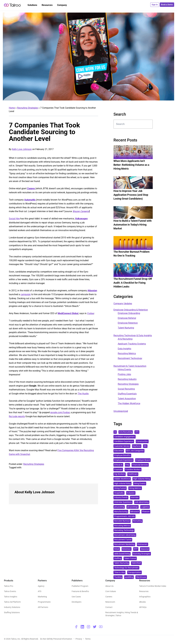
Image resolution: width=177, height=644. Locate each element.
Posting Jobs (124, 374)
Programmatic (44, 602)
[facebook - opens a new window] (76, 627)
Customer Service (122, 446)
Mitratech (135, 512)
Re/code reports (17, 416)
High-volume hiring (122, 483)
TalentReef (136, 563)
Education (119, 451)
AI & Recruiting (125, 339)
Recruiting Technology (124, 530)
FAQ (127, 465)
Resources (144, 591)
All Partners (43, 607)
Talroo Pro (9, 586)
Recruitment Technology (130, 358)
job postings (132, 507)
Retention (126, 549)
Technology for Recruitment (126, 568)
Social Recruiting (126, 389)
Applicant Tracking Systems (132, 344)
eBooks (142, 602)
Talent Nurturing (126, 328)
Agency (41, 586)
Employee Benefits (122, 455)
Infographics (145, 597)
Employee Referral (127, 318)
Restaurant (142, 544)
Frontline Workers (133, 470)
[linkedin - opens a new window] (82, 627)
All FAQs (143, 607)
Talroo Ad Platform (12, 602)
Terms (88, 639)
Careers (109, 597)
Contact (109, 607)
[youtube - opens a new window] (101, 627)
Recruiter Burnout (122, 521)
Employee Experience (123, 460)
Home (12, 108)
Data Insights (124, 349)
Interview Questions (123, 502)
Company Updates (123, 304)
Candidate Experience (124, 441)
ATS (137, 432)
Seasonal (145, 549)
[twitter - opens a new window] (95, 627)
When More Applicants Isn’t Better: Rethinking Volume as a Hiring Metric (131, 165)
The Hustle (83, 394)
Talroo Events (10, 591)
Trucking (118, 577)
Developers (77, 602)
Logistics (145, 507)
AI (115, 432)
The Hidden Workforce (129, 403)
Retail (117, 549)
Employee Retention (128, 323)
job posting (119, 507)
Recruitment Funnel (123, 540)
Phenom (146, 512)
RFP (136, 549)
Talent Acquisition (127, 399)
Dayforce (137, 446)
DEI (145, 446)
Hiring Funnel (120, 488)
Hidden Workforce (122, 479)
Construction (142, 441)
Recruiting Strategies (28, 108)
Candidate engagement (125, 437)
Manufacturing (121, 512)
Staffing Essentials (127, 394)
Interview (135, 497)
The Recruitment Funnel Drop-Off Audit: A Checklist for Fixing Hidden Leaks (133, 283)
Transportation (134, 572)
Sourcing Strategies (142, 554)
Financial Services (140, 465)
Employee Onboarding (129, 313)
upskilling (129, 577)
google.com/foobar (60, 412)
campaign (26, 294)
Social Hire (14, 219)
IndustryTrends (121, 497)
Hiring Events (124, 369)
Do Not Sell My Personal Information (56, 639)
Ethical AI (118, 465)
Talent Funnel (130, 558)
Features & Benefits (80, 591)
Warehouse (141, 577)
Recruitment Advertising (125, 535)
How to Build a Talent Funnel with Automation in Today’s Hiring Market (133, 225)
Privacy (79, 639)
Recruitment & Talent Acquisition (130, 366)
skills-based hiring (122, 554)
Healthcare (133, 474)
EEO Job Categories (135, 451)
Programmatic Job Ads (124, 516)
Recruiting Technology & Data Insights (133, 335)
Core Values (111, 591)
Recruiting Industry (127, 379)
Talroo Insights (11, 597)
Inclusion (131, 493)
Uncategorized (121, 411)
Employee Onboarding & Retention (131, 310)
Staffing (118, 558)
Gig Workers (120, 474)
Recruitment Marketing (124, 544)
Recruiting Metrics (127, 353)
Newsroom (110, 602)
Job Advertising (142, 502)
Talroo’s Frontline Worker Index (153, 586)
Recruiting (137, 521)
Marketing (42, 597)
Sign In (155, 5)
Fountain (118, 470)
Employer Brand (143, 460)
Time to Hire (119, 572)
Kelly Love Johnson (22, 149)
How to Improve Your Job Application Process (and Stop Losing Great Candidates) (131, 195)
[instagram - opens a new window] (88, 627)
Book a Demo (167, 5)
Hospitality (119, 493)
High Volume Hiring (142, 479)
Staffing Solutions (12, 612)
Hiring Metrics (135, 488)
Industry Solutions (12, 607)
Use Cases (76, 597)
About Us (109, 586)
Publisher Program (80, 586)
